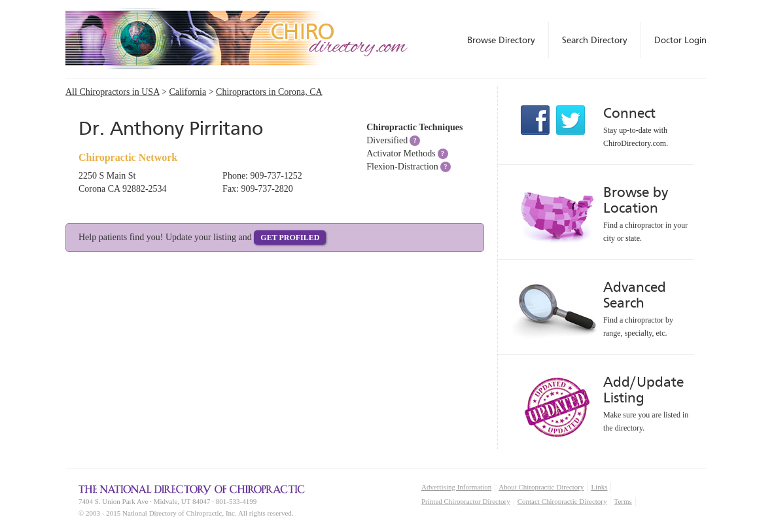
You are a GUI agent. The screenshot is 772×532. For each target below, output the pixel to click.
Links (599, 487)
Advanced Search (635, 295)
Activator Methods (401, 153)
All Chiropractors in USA (113, 92)
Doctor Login (680, 40)
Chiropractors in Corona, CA (269, 92)
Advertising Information (456, 487)
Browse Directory (501, 40)
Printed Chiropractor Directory (466, 501)
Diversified (387, 140)
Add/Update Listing (643, 390)
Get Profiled (290, 238)
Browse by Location (636, 200)
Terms (623, 501)
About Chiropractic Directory (541, 487)
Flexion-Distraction (402, 167)
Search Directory (595, 40)
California (187, 92)
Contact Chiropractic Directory (562, 501)
